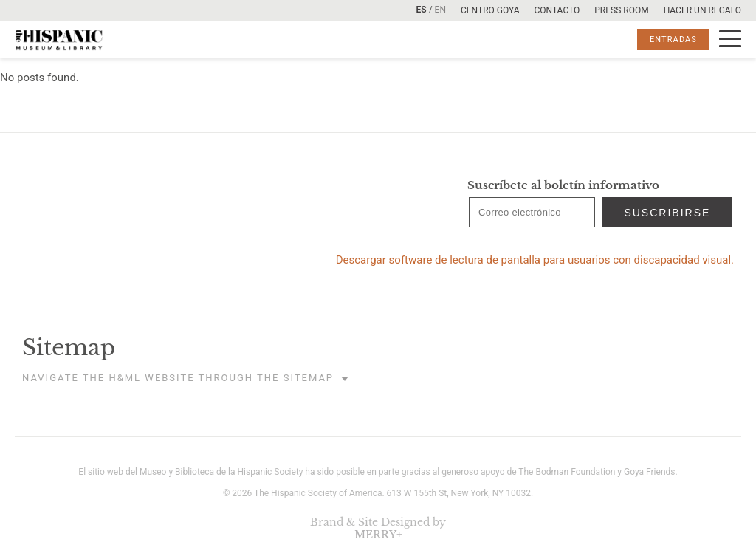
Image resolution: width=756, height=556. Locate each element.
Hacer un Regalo (702, 10)
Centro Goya (490, 10)
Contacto (557, 10)
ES (422, 10)
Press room (621, 10)
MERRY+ (378, 535)
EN (440, 10)
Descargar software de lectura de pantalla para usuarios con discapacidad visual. (535, 260)
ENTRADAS (673, 40)
